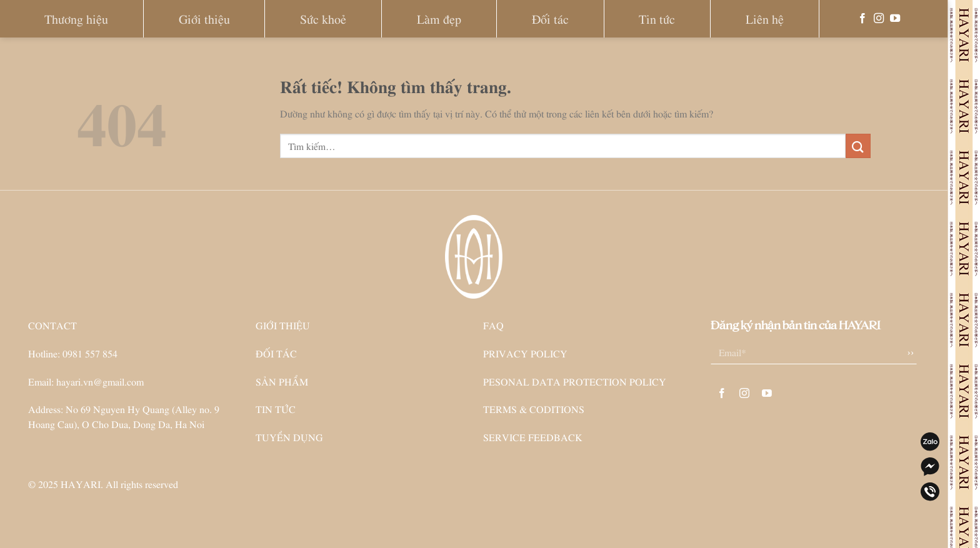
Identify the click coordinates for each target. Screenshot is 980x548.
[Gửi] (858, 146)
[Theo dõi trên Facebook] (862, 19)
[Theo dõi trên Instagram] (879, 19)
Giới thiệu (204, 18)
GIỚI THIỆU (283, 325)
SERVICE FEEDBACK (533, 437)
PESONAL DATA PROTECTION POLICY (575, 381)
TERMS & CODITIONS (534, 409)
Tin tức (657, 18)
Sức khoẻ (323, 18)
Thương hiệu (76, 18)
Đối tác (550, 18)
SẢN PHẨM (282, 381)
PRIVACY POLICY (525, 353)
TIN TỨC (276, 409)
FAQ (493, 325)
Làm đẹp (439, 18)
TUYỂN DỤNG (289, 437)
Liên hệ (765, 18)
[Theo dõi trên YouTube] (895, 19)
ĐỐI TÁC (276, 353)
